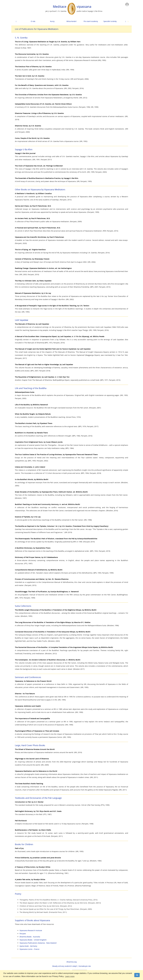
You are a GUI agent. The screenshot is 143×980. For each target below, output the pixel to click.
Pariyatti (23, 934)
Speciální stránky (110, 21)
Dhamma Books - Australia (30, 937)
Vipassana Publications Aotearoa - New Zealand (38, 943)
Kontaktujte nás (85, 966)
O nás (33, 21)
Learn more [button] (70, 976)
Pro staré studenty (91, 21)
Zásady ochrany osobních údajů (65, 966)
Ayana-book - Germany (28, 946)
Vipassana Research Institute (31, 930)
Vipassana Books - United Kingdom (33, 940)
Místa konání (71, 21)
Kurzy (52, 21)
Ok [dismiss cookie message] (137, 975)
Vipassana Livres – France (29, 949)
